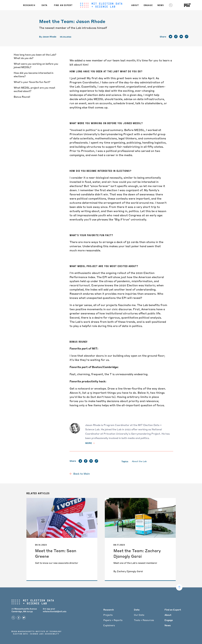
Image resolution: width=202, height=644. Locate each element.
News (161, 5)
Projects (108, 615)
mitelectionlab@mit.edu (55, 611)
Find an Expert (63, 5)
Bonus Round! (22, 97)
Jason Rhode (49, 37)
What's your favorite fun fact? (32, 82)
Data (45, 5)
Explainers (109, 625)
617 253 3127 (49, 609)
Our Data (139, 615)
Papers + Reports (113, 620)
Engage (148, 5)
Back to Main (82, 474)
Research (29, 5)
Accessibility (52, 634)
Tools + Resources (144, 620)
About (135, 5)
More (89, 443)
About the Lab (139, 461)
